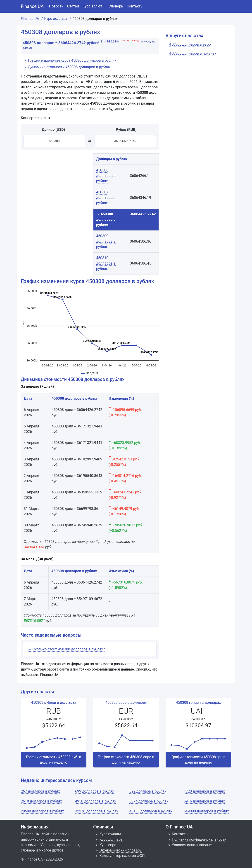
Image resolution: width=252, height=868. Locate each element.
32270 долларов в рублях (97, 811)
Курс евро (108, 845)
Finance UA (32, 6)
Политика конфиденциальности (199, 839)
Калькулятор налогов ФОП (122, 856)
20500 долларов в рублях (42, 811)
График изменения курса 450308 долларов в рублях (72, 60)
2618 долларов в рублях (41, 801)
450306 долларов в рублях (106, 176)
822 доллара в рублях (148, 791)
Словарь (116, 6)
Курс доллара (111, 839)
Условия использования (193, 845)
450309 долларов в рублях (106, 241)
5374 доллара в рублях (149, 801)
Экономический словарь (120, 850)
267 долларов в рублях (40, 791)
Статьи (73, 6)
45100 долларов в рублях (151, 811)
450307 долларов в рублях (106, 198)
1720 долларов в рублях (204, 791)
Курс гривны (110, 834)
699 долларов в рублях (95, 791)
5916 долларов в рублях (204, 801)
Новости (56, 6)
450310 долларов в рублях (106, 263)
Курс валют (92, 6)
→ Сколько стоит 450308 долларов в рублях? (66, 649)
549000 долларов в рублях (206, 811)
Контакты (135, 6)
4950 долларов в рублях (96, 801)
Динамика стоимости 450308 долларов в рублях (69, 67)
